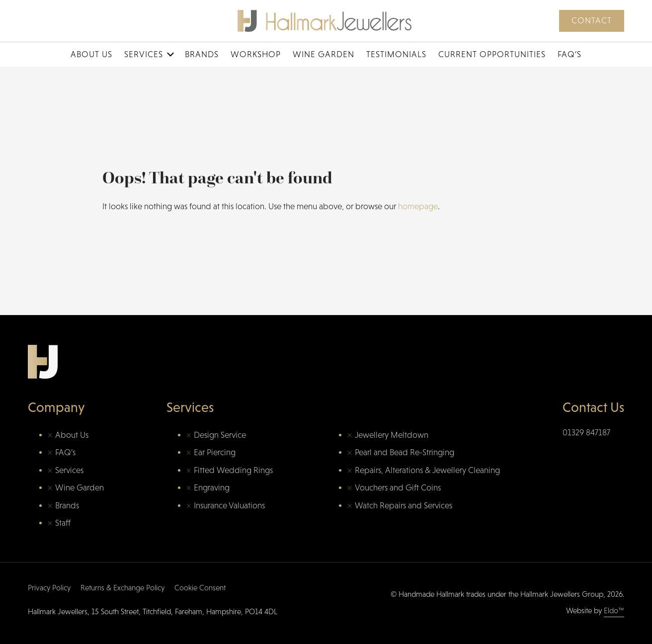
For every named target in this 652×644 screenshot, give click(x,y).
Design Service (220, 435)
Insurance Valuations (229, 506)
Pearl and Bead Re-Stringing (405, 452)
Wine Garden (324, 54)
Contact (592, 21)
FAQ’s (570, 54)
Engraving (212, 488)
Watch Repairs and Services (404, 506)
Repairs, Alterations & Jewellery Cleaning (427, 470)
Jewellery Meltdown (392, 435)
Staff (63, 523)
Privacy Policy (49, 588)
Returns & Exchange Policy (122, 588)
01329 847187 (586, 433)
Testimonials (396, 54)
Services (144, 54)
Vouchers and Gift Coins (398, 488)
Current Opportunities (492, 54)
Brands (202, 54)
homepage (418, 206)
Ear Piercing (215, 452)
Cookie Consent (200, 588)
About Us (91, 54)
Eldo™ (614, 610)
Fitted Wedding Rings (233, 470)
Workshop (256, 54)
